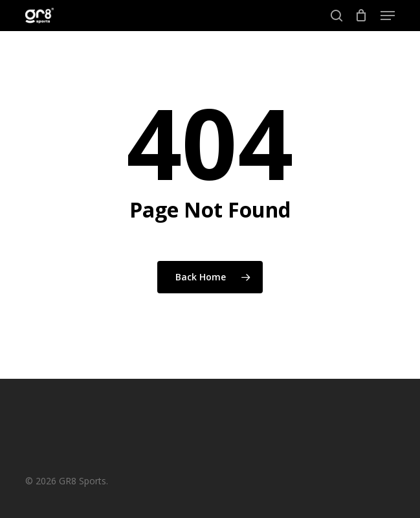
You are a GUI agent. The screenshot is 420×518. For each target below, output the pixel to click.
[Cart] (361, 16)
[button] (388, 16)
